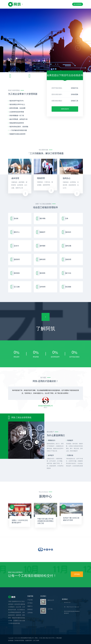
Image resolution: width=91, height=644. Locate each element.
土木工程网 (36, 641)
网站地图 (59, 638)
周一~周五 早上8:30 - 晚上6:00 (70, 607)
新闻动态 (30, 609)
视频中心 (30, 606)
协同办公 (67, 178)
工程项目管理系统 (19, 641)
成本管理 (15, 178)
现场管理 (41, 178)
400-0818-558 (66, 603)
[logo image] (14, 4)
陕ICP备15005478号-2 (49, 638)
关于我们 (30, 603)
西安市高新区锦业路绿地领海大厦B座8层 (71, 612)
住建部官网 (28, 641)
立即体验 (77, 574)
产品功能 (30, 600)
